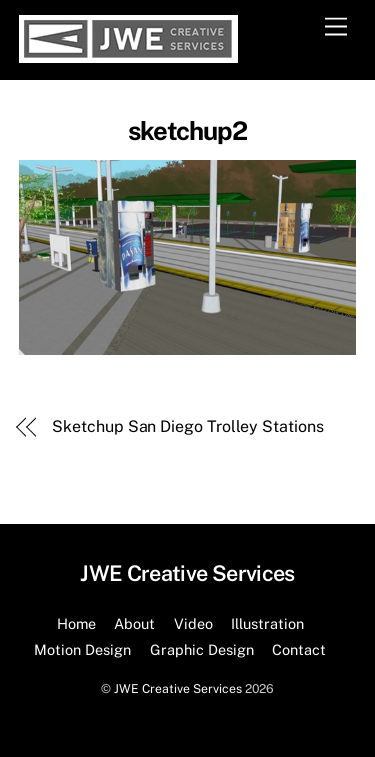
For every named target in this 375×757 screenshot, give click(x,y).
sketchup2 (188, 131)
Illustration (267, 623)
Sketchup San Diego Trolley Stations (187, 426)
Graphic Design (202, 649)
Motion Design (82, 649)
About (134, 623)
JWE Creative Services (178, 688)
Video (193, 623)
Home (76, 623)
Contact (299, 649)
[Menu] (336, 27)
